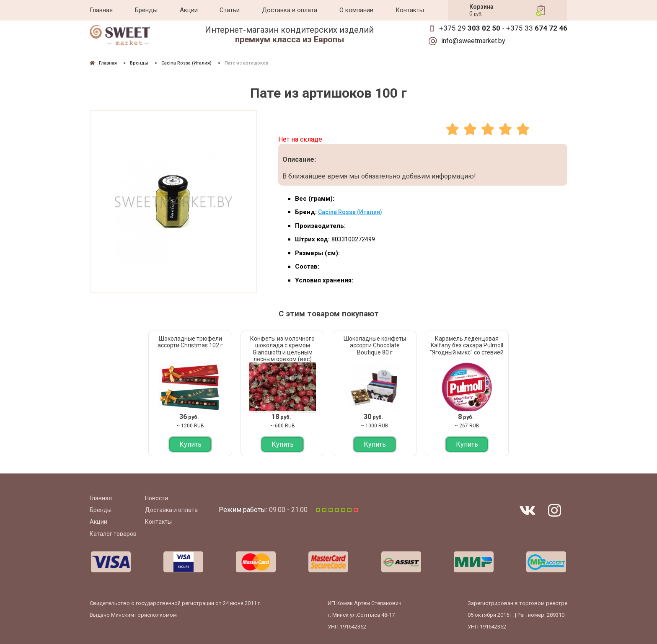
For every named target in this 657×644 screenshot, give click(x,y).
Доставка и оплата (290, 10)
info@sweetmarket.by (473, 41)
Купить (190, 444)
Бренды (146, 10)
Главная (101, 10)
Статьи (230, 10)
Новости (156, 498)
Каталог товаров (113, 534)
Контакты (410, 10)
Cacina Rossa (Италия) (350, 212)
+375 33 (537, 28)
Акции (189, 10)
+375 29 (470, 28)
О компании (356, 10)
